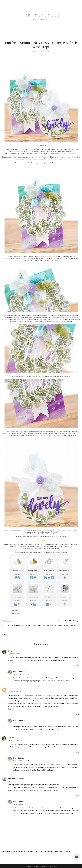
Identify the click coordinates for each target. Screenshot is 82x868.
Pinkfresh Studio (42, 626)
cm (9, 689)
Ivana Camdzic (19, 671)
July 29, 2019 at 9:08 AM (15, 654)
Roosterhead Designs (16, 778)
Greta (10, 651)
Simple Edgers (56, 321)
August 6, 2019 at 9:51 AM (21, 804)
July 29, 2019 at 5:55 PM (15, 740)
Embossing (19, 626)
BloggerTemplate (52, 866)
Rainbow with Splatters (47, 257)
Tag (54, 626)
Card (11, 626)
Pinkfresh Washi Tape (70, 153)
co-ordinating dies (70, 157)
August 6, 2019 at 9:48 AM (21, 674)
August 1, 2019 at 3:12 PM (15, 781)
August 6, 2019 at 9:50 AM (21, 761)
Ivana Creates (35, 866)
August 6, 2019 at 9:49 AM (21, 723)
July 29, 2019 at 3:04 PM (15, 692)
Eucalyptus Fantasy (40, 157)
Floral (29, 626)
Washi (60, 626)
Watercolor (70, 626)
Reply (77, 666)
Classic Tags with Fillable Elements (51, 436)
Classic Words (60, 319)
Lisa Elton (12, 738)
